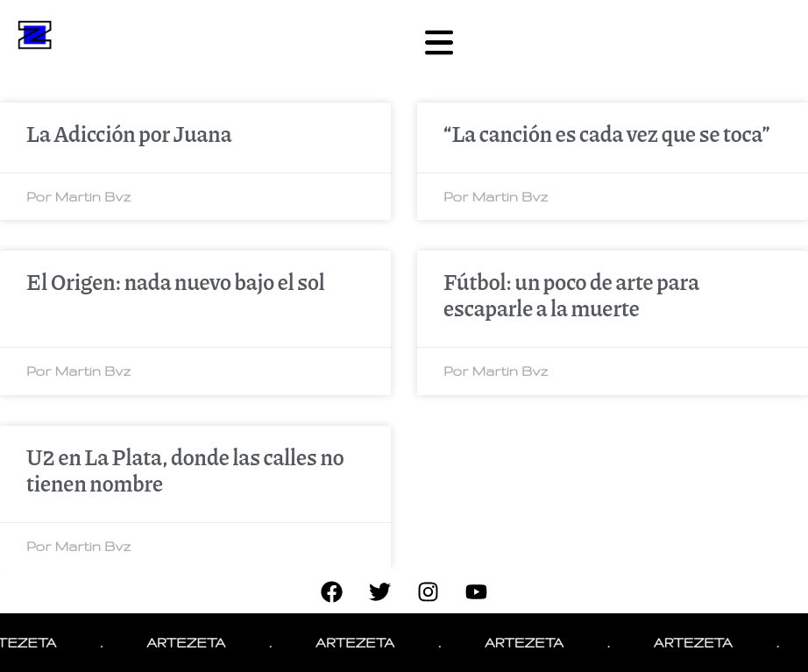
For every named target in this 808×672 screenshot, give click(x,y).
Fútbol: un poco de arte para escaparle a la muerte (571, 294)
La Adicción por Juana (129, 133)
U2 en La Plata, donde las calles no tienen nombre (185, 470)
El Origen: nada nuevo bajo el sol (176, 281)
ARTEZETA (194, 643)
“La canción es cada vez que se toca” (607, 133)
